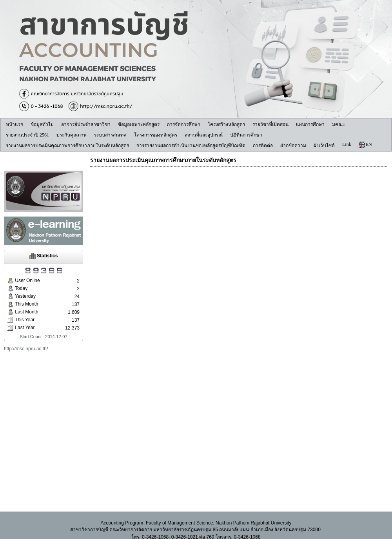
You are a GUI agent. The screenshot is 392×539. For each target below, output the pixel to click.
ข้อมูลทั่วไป (42, 124)
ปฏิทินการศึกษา (246, 135)
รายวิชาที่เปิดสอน (270, 124)
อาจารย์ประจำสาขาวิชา (86, 124)
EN (365, 145)
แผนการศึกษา (310, 124)
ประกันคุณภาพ (72, 135)
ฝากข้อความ (293, 146)
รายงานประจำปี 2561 (27, 135)
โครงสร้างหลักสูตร (226, 124)
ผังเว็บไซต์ (324, 146)
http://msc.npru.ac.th (25, 349)
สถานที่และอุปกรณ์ (204, 135)
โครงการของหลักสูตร (156, 135)
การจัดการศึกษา (184, 124)
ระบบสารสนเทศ (110, 135)
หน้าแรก (15, 124)
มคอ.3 (338, 124)
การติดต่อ (263, 146)
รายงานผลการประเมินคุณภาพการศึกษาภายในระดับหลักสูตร (67, 146)
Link (347, 144)
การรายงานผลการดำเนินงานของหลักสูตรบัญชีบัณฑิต (191, 146)
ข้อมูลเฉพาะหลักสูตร (139, 124)
